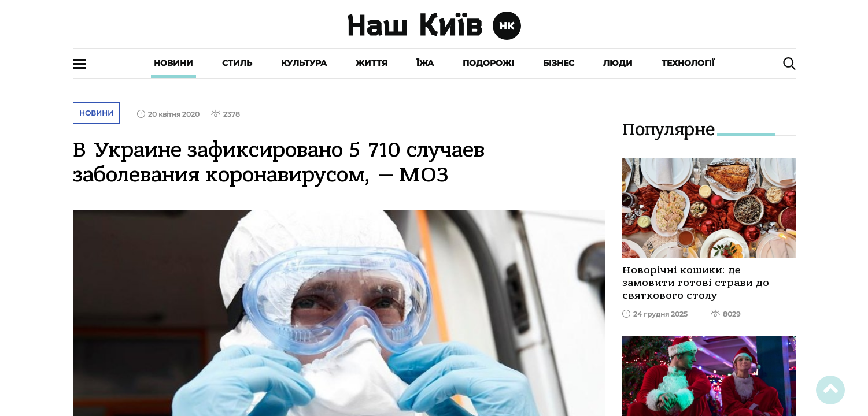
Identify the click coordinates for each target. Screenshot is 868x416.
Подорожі (488, 63)
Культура (304, 63)
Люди (618, 63)
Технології (688, 63)
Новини (173, 63)
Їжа (425, 63)
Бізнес (559, 63)
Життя (372, 63)
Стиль (237, 63)
